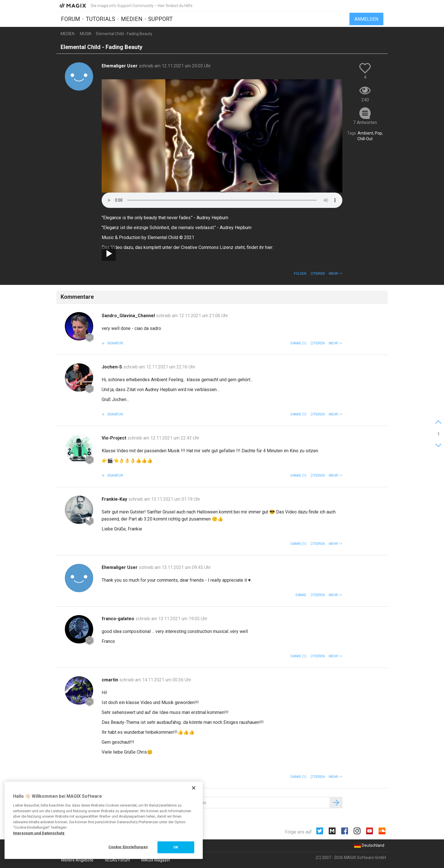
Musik (86, 34)
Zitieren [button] (318, 274)
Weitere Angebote (77, 860)
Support (160, 19)
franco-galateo (119, 619)
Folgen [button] (300, 274)
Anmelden (366, 19)
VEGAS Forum (117, 860)
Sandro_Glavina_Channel (129, 316)
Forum (71, 19)
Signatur (115, 343)
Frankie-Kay (115, 499)
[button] (336, 274)
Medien (132, 19)
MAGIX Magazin (156, 860)
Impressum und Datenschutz (39, 833)
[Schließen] (194, 788)
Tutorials (101, 19)
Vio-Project (115, 438)
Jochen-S (112, 367)
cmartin (110, 680)
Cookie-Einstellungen (128, 847)
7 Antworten (365, 122)
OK (176, 847)
